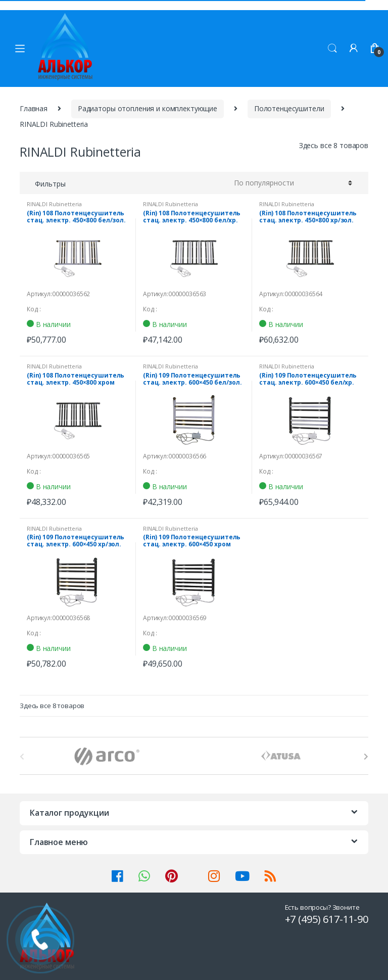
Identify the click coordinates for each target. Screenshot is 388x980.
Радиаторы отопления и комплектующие (148, 108)
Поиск (332, 49)
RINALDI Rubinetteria (54, 204)
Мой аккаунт (354, 49)
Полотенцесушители (289, 108)
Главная (34, 108)
